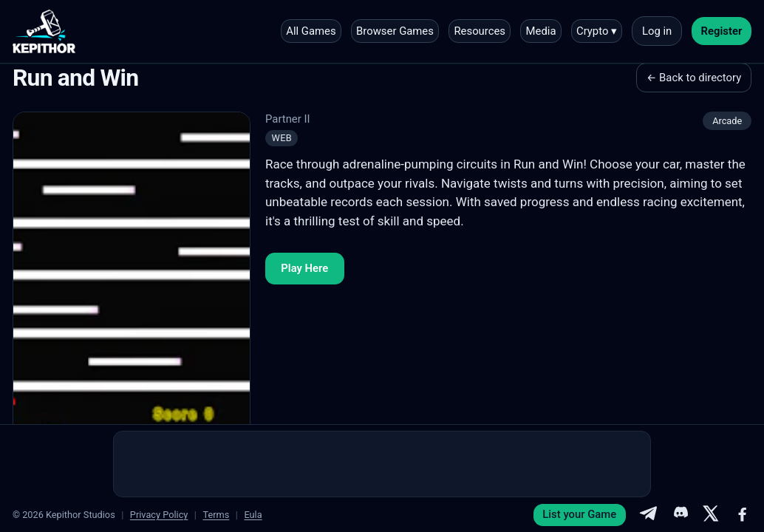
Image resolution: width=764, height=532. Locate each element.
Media (541, 31)
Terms (216, 515)
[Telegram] (648, 515)
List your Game (579, 514)
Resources (480, 31)
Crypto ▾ (597, 31)
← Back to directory (694, 78)
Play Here (304, 268)
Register (722, 31)
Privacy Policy (159, 515)
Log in (657, 31)
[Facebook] (743, 515)
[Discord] (680, 515)
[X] (711, 515)
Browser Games (395, 31)
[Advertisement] (382, 464)
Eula (253, 515)
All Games (311, 31)
